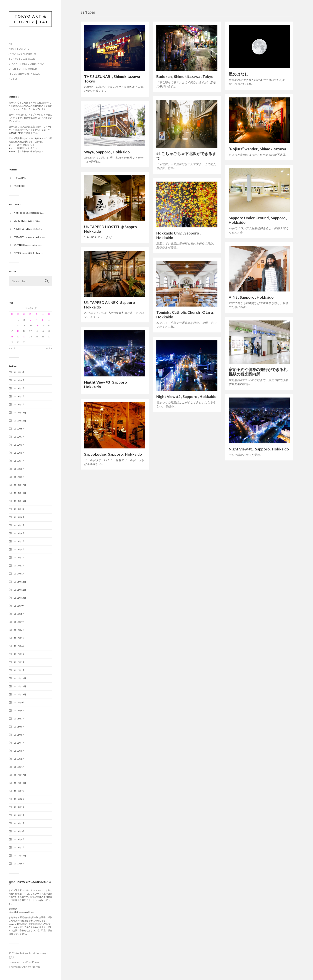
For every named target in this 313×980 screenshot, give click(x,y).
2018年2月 (19, 477)
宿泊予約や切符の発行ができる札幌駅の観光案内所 (258, 372)
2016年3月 (19, 654)
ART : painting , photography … (29, 212)
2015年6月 (19, 727)
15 (18, 331)
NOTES (13, 79)
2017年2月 (19, 566)
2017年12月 (20, 485)
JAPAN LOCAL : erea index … (28, 245)
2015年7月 (19, 719)
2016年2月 (19, 662)
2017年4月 (19, 549)
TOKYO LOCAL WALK (22, 59)
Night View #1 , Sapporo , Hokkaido (259, 449)
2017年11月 (20, 493)
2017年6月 (19, 533)
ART (11, 44)
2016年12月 (20, 582)
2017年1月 (19, 574)
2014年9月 (19, 791)
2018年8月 (19, 429)
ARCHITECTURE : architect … (28, 229)
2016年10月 (20, 598)
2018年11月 (20, 421)
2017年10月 (20, 501)
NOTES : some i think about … (28, 253)
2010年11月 (20, 855)
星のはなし (238, 74)
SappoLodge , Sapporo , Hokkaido (113, 454)
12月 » (49, 349)
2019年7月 (19, 388)
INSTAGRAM (20, 178)
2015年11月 (20, 686)
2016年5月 (19, 638)
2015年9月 (19, 702)
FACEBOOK (20, 186)
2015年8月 (19, 711)
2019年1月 (19, 404)
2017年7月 (19, 525)
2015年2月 (19, 759)
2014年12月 (20, 775)
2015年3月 (19, 751)
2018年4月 (19, 461)
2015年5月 (19, 735)
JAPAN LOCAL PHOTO (22, 54)
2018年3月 (19, 469)
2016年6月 (19, 630)
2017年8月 (19, 517)
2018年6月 (19, 445)
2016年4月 (19, 646)
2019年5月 (19, 396)
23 (24, 337)
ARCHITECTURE (19, 49)
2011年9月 (19, 831)
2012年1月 (19, 823)
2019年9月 (19, 372)
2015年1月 (19, 767)
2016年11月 (20, 590)
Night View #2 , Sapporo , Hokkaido (186, 397)
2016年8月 (19, 614)
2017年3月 (19, 557)
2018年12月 (20, 413)
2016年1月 (19, 670)
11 (37, 325)
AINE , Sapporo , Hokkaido (251, 297)
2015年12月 (20, 678)
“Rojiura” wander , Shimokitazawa (257, 149)
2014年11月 (20, 783)
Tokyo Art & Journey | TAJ (30, 19)
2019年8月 (19, 380)
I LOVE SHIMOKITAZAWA (24, 74)
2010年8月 (19, 864)
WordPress (32, 962)
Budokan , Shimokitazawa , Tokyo (185, 77)
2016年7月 (19, 622)
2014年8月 (19, 799)
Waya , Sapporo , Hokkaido (107, 152)
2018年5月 (19, 453)
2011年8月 (19, 839)
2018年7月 (19, 437)
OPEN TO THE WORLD (23, 69)
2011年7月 (19, 847)
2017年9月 (19, 509)
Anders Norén (31, 967)
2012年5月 (19, 807)
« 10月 (12, 349)
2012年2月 (19, 815)
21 (12, 337)
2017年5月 (19, 541)
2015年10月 (20, 694)
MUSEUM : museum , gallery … (29, 237)
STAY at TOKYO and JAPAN (27, 64)
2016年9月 (19, 606)
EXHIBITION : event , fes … (27, 221)
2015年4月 (19, 743)
